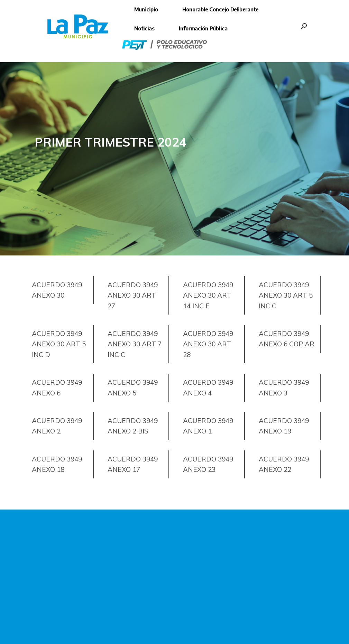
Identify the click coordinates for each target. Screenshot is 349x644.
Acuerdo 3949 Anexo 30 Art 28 (208, 344)
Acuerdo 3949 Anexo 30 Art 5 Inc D (59, 344)
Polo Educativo (164, 45)
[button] (304, 26)
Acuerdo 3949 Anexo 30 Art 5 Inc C (286, 295)
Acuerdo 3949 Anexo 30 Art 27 (133, 295)
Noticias (144, 28)
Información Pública (203, 28)
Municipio (146, 9)
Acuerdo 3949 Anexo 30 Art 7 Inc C (135, 344)
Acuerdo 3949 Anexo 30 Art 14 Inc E (208, 295)
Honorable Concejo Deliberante (220, 9)
